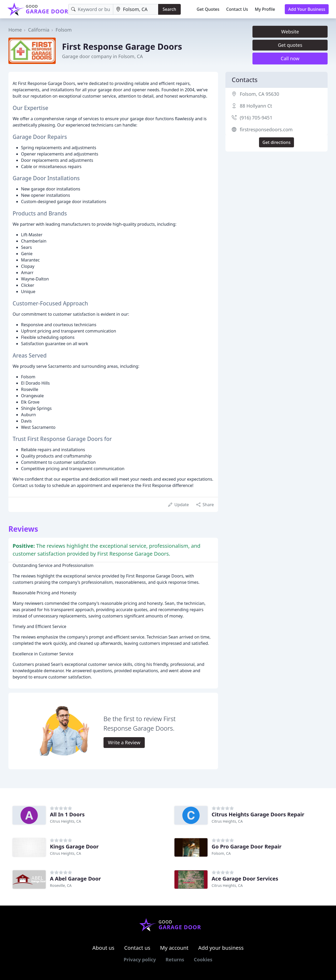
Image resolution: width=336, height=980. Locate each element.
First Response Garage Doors (122, 46)
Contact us (137, 948)
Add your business (221, 948)
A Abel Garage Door (75, 879)
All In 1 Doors (67, 814)
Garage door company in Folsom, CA (102, 56)
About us (104, 948)
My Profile (265, 9)
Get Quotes (208, 9)
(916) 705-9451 (256, 118)
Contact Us (237, 9)
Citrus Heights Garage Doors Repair (258, 814)
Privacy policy (140, 959)
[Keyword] (91, 9)
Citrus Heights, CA (65, 821)
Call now (290, 58)
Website (290, 32)
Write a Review (124, 742)
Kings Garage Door (74, 846)
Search (169, 9)
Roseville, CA (61, 885)
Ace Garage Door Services (245, 879)
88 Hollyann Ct (256, 106)
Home (15, 30)
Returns (175, 959)
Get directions (276, 142)
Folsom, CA (221, 853)
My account (174, 948)
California (39, 30)
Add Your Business (307, 9)
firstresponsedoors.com (266, 129)
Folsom (64, 30)
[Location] (136, 9)
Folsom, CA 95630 (260, 94)
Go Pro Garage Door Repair (247, 846)
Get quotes (290, 45)
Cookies (203, 959)
